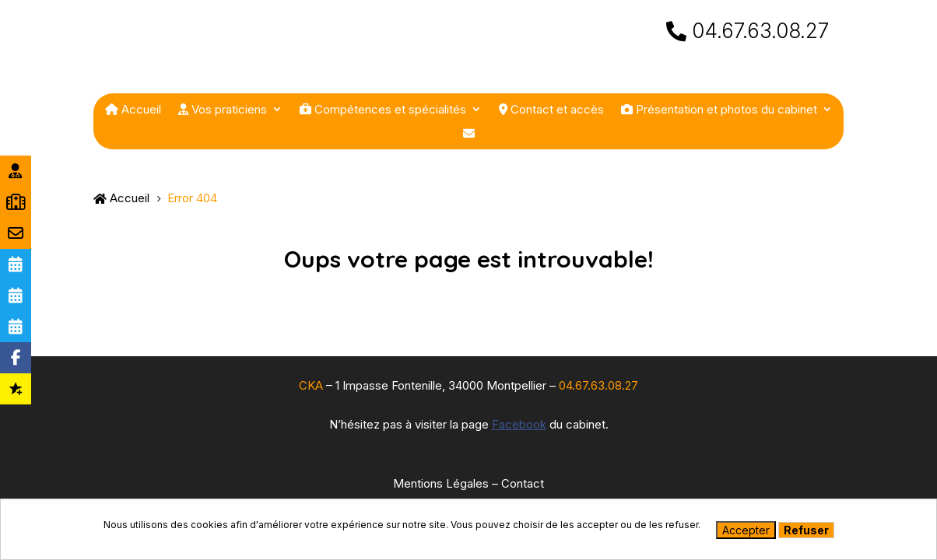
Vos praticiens (223, 110)
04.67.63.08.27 (760, 46)
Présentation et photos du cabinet (719, 110)
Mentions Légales (441, 483)
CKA (311, 385)
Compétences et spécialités (383, 110)
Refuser (806, 530)
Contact (523, 483)
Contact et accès (551, 110)
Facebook (519, 424)
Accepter (746, 530)
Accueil (133, 110)
